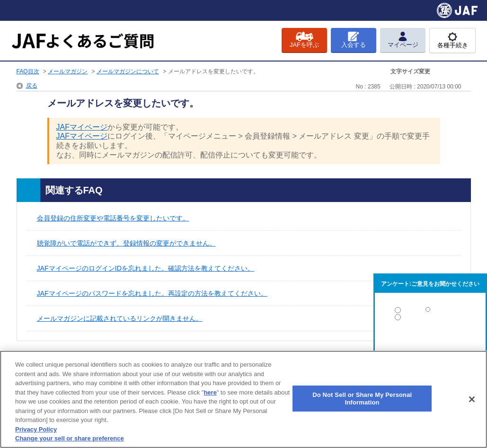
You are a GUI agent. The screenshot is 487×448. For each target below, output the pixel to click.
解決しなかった (430, 343)
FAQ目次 (28, 71)
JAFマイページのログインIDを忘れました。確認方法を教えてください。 (146, 268)
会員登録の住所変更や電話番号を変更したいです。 (113, 218)
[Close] (472, 399)
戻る (32, 86)
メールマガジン (68, 71)
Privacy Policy (36, 429)
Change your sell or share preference (70, 438)
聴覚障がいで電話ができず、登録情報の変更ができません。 (126, 243)
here (210, 392)
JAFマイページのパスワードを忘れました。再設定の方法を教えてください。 (152, 293)
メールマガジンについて (128, 71)
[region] (243, 399)
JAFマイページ (82, 127)
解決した (430, 312)
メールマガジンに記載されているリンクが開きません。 (120, 318)
